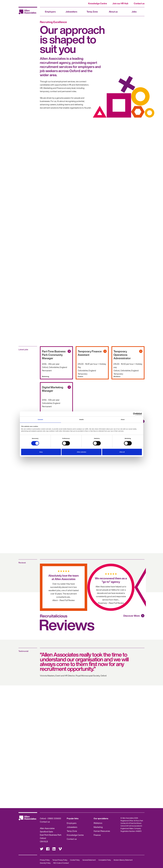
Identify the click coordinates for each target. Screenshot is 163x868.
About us (113, 12)
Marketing (98, 827)
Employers (50, 12)
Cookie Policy (75, 860)
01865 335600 (54, 818)
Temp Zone (92, 12)
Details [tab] (82, 420)
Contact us (139, 3)
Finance (97, 835)
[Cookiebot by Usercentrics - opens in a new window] (130, 414)
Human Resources (102, 831)
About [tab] (123, 420)
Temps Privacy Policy (60, 860)
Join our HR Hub (120, 3)
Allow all (122, 452)
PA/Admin (98, 823)
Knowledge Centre (98, 3)
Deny (41, 452)
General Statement (89, 860)
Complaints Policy (105, 860)
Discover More (132, 616)
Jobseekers (71, 12)
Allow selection (81, 452)
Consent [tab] (40, 420)
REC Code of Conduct (61, 863)
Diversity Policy (45, 863)
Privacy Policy (45, 860)
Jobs (134, 12)
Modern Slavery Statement (123, 860)
